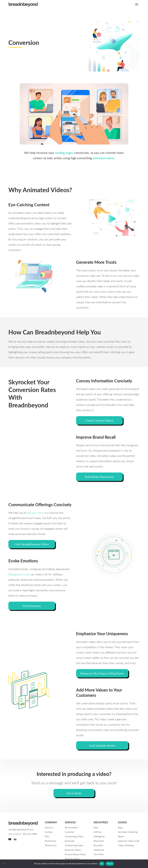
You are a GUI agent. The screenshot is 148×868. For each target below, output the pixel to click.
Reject (110, 864)
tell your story (35, 513)
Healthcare (99, 850)
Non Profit (99, 855)
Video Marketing (126, 846)
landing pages (64, 153)
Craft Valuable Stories (102, 746)
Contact (49, 832)
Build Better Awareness (99, 477)
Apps (96, 828)
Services (70, 823)
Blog (120, 828)
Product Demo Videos (75, 855)
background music (19, 574)
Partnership (50, 841)
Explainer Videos (73, 850)
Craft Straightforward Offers (32, 544)
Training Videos (72, 859)
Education (98, 846)
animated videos (103, 158)
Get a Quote (74, 793)
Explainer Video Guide (129, 841)
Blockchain (99, 841)
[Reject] (3, 864)
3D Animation (71, 828)
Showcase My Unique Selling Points (102, 673)
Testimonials (51, 846)
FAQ (47, 837)
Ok (102, 864)
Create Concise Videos (99, 420)
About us (49, 828)
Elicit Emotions (32, 606)
